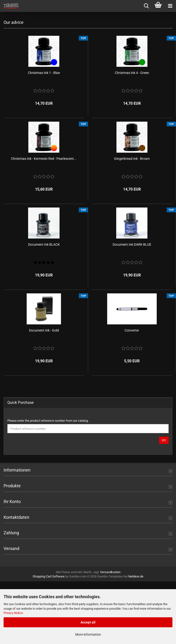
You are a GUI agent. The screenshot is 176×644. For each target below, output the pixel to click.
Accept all (88, 622)
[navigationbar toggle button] (170, 6)
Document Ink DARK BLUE (132, 307)
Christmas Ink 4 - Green (132, 135)
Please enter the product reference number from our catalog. (48, 483)
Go (164, 503)
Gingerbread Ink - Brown (132, 221)
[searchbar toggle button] (146, 6)
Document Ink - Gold (44, 393)
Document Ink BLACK (44, 307)
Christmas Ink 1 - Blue (44, 135)
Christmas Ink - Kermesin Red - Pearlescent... (44, 221)
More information (88, 634)
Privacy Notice (13, 613)
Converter (132, 393)
